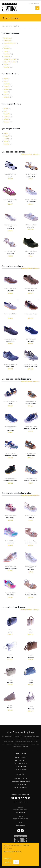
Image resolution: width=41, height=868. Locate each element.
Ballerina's (8, 38)
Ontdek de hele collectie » (30, 154)
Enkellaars (8, 41)
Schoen (8, 56)
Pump (7, 51)
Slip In (7, 64)
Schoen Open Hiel (11, 59)
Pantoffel (8, 49)
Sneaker (8, 67)
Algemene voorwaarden (21, 787)
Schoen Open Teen (11, 62)
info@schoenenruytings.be (21, 819)
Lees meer (7, 858)
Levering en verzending (21, 778)
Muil (6, 46)
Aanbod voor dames (20, 757)
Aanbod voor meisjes (21, 766)
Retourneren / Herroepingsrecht (21, 781)
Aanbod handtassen (20, 770)
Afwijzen (8, 862)
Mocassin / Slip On (11, 43)
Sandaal (8, 54)
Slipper (7, 141)
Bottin (7, 79)
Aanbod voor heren (21, 760)
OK (16, 862)
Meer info (25, 747)
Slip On (8, 94)
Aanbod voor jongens (21, 763)
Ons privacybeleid (21, 784)
